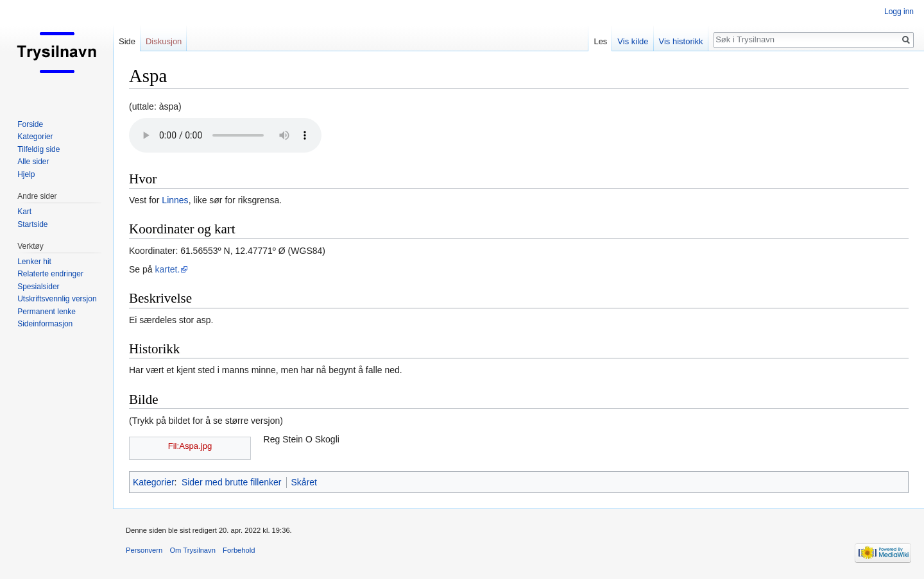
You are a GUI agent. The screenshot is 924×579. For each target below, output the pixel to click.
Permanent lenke (47, 312)
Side (127, 41)
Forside (30, 124)
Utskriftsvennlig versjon (57, 299)
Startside (32, 224)
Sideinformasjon (45, 324)
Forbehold (239, 550)
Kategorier (154, 482)
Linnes (175, 200)
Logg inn (899, 12)
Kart (24, 212)
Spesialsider (38, 287)
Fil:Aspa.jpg (190, 446)
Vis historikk (681, 41)
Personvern (144, 550)
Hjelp (26, 174)
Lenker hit (34, 262)
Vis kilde (633, 41)
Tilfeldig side (38, 149)
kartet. (167, 269)
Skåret (304, 482)
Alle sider (33, 162)
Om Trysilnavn (193, 550)
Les (600, 41)
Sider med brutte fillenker (232, 482)
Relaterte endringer (50, 274)
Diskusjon (164, 41)
